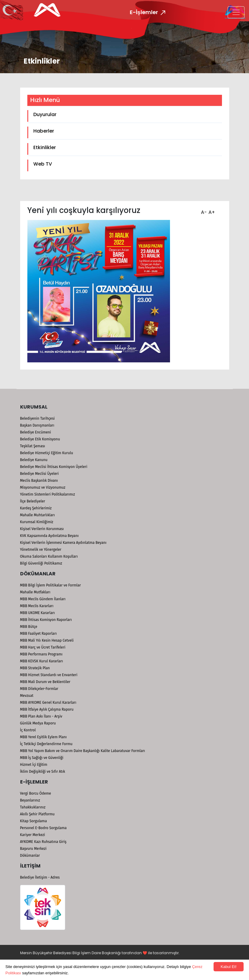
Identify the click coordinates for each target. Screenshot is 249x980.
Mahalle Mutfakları (35, 592)
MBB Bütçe (29, 627)
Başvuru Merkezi (33, 849)
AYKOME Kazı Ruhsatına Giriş (43, 842)
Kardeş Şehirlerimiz (36, 508)
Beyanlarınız (30, 800)
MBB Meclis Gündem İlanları (43, 599)
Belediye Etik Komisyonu (40, 439)
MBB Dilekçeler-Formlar (39, 689)
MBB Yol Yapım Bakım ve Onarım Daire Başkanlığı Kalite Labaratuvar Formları (83, 751)
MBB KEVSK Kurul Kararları (42, 661)
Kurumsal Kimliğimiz (37, 522)
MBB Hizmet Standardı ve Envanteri (49, 675)
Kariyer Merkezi (33, 835)
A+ (211, 210)
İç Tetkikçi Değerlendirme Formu (46, 744)
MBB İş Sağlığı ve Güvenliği (42, 758)
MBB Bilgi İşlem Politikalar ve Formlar (51, 585)
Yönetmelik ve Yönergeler (41, 550)
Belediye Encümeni (36, 432)
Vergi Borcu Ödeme (36, 793)
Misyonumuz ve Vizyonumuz (43, 487)
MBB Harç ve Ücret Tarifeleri (43, 647)
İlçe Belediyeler (33, 501)
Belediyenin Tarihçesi (38, 418)
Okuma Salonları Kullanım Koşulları (49, 556)
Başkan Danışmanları (37, 425)
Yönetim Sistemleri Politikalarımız (48, 494)
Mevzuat (27, 696)
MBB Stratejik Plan (35, 668)
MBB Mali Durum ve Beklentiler (45, 682)
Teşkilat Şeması (33, 446)
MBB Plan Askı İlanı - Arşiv (41, 716)
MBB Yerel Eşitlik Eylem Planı (44, 737)
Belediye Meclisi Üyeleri (39, 474)
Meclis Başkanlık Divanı (39, 481)
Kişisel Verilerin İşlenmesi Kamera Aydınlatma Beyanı (63, 543)
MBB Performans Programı (41, 654)
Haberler (44, 131)
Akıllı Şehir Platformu (37, 814)
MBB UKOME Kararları (38, 613)
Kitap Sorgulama (33, 821)
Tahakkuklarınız (33, 807)
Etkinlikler (45, 147)
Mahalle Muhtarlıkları (38, 515)
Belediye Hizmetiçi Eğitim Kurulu (47, 453)
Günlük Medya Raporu (38, 723)
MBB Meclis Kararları (37, 606)
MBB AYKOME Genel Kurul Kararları (48, 703)
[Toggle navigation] (236, 12)
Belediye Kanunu (34, 460)
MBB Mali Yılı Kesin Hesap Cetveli (47, 640)
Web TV (43, 164)
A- (203, 210)
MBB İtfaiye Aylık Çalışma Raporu (47, 709)
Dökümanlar (30, 856)
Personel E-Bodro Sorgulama (43, 828)
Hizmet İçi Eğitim (34, 765)
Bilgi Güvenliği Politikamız (41, 563)
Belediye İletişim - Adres (40, 877)
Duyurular (45, 114)
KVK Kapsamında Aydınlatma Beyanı (49, 536)
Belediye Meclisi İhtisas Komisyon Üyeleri (54, 467)
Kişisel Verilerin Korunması (42, 529)
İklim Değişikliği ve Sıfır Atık (43, 772)
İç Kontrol (28, 730)
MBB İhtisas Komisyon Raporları (46, 620)
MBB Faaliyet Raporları (38, 634)
